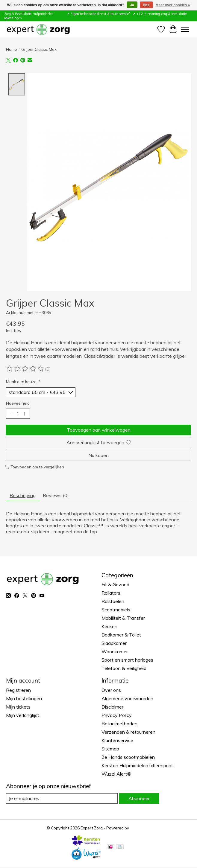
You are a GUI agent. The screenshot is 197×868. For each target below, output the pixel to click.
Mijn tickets (18, 707)
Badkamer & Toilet (121, 635)
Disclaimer (112, 707)
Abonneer (139, 798)
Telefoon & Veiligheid (124, 668)
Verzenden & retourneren (128, 732)
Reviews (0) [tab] (56, 495)
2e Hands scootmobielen (128, 757)
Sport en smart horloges (127, 660)
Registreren (18, 690)
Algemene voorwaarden (127, 698)
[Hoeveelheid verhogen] (24, 414)
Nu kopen (99, 455)
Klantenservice (117, 740)
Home (12, 49)
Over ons (111, 690)
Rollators (111, 593)
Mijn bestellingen (24, 698)
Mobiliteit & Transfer (123, 618)
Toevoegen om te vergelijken (35, 467)
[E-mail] (62, 798)
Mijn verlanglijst (23, 715)
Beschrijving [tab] (23, 495)
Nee (146, 5)
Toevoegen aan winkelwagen (99, 430)
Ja (132, 5)
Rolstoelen (113, 601)
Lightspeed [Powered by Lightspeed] (140, 828)
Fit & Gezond (115, 584)
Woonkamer (115, 651)
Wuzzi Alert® (116, 774)
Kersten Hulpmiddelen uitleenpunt (137, 765)
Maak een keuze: (23, 382)
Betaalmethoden (119, 724)
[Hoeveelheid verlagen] (12, 414)
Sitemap (110, 749)
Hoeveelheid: (18, 403)
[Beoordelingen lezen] (25, 369)
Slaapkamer (114, 643)
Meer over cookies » (173, 5)
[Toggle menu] (185, 29)
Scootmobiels (116, 610)
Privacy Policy (117, 715)
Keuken (109, 626)
